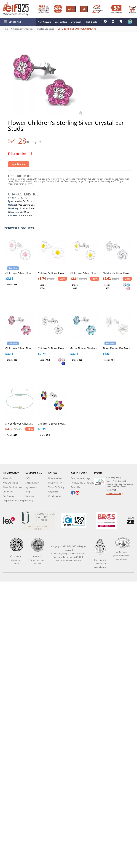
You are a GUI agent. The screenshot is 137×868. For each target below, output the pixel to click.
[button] (18, 22)
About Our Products (12, 487)
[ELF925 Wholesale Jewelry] (16, 9)
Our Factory (8, 496)
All (71, 9)
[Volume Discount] (58, 9)
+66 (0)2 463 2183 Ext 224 (84, 483)
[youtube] (77, 493)
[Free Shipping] (42, 9)
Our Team (8, 492)
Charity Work (55, 496)
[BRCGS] (107, 520)
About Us (7, 478)
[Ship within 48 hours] (97, 9)
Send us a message (81, 478)
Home (5, 29)
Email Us (75, 487)
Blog (28, 492)
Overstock (76, 22)
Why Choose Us (10, 483)
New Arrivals (44, 22)
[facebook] (73, 493)
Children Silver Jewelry (22, 29)
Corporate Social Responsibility (18, 501)
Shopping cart (32, 483)
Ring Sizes (53, 492)
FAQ (27, 478)
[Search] (78, 9)
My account (31, 487)
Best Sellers (61, 22)
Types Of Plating (56, 487)
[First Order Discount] (115, 9)
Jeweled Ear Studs (45, 29)
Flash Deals (91, 22)
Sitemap (29, 496)
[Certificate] (38, 520)
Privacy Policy (55, 483)
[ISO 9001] (73, 521)
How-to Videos (55, 478)
